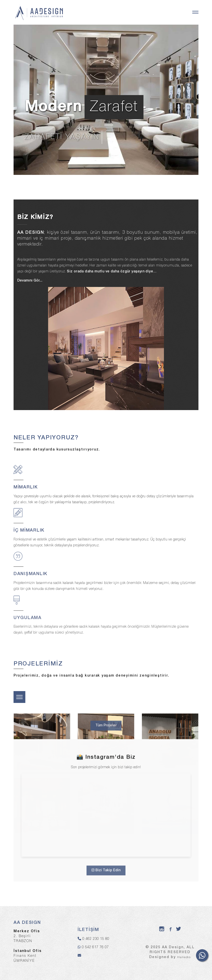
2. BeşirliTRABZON (27, 936)
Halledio (184, 957)
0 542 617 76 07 (95, 947)
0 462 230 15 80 (96, 939)
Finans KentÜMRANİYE (28, 956)
